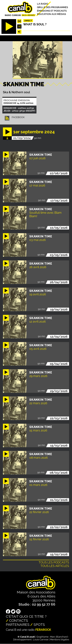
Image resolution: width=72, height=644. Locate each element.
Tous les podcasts (54, 562)
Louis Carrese (41, 639)
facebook (18, 117)
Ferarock (43, 630)
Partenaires (18, 625)
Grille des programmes (52, 7)
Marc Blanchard (59, 637)
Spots (39, 625)
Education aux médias (51, 14)
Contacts (19, 620)
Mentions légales (60, 639)
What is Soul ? (35, 24)
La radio (43, 4)
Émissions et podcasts (52, 10)
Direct (28, 21)
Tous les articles (55, 566)
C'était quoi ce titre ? (26, 616)
